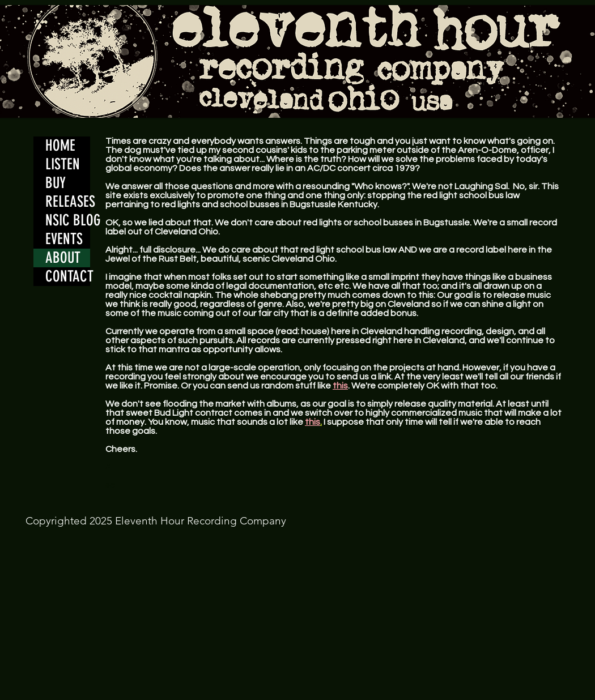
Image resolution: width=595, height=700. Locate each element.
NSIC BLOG (68, 220)
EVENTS (64, 239)
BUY (56, 183)
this (340, 386)
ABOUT (63, 258)
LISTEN (63, 164)
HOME (60, 146)
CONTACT (68, 276)
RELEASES (68, 202)
